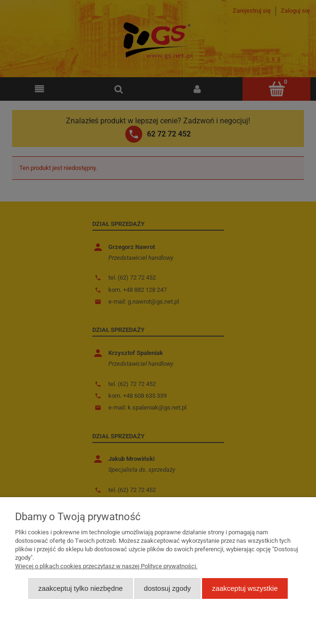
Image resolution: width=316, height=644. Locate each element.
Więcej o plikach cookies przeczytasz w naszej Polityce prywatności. (106, 566)
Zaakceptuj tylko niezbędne (80, 588)
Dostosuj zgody (168, 588)
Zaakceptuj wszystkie (245, 588)
